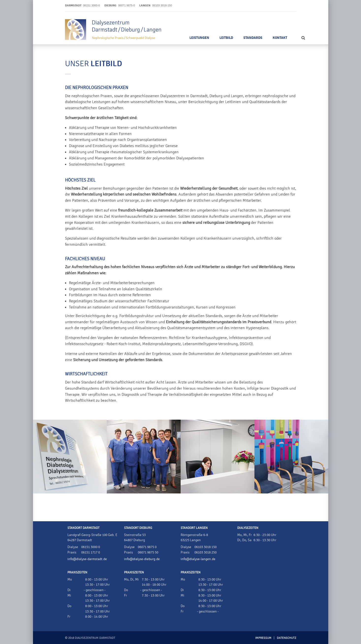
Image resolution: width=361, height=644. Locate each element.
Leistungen (199, 38)
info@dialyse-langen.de (198, 559)
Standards (253, 38)
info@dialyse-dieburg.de (142, 559)
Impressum (263, 638)
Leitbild (226, 38)
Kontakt (280, 38)
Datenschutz (287, 638)
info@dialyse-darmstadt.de (87, 559)
